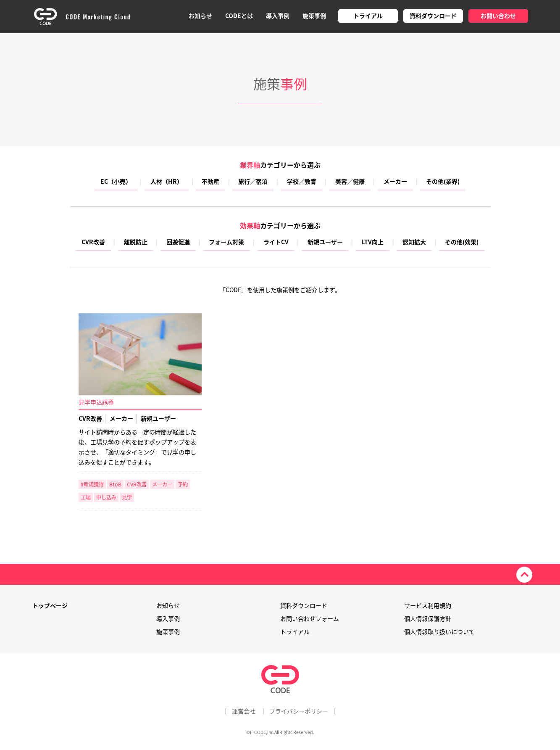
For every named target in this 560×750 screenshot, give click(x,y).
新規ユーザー (325, 243)
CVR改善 (93, 243)
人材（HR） (167, 182)
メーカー (395, 182)
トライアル (368, 16)
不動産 (210, 182)
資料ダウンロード (433, 16)
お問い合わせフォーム (310, 619)
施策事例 (314, 16)
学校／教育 (302, 182)
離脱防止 (136, 243)
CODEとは (239, 16)
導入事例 (278, 16)
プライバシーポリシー (299, 711)
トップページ (50, 606)
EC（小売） (116, 182)
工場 (86, 497)
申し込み (106, 497)
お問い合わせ (498, 16)
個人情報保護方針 (428, 619)
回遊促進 (178, 243)
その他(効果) (462, 243)
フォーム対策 (226, 243)
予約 (183, 484)
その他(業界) (443, 182)
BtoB (115, 484)
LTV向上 (373, 243)
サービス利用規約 (428, 606)
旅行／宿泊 (253, 182)
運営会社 (244, 711)
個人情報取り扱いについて (439, 632)
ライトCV (276, 243)
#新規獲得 (92, 484)
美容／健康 (350, 182)
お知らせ (200, 16)
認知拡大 (414, 243)
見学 (127, 497)
